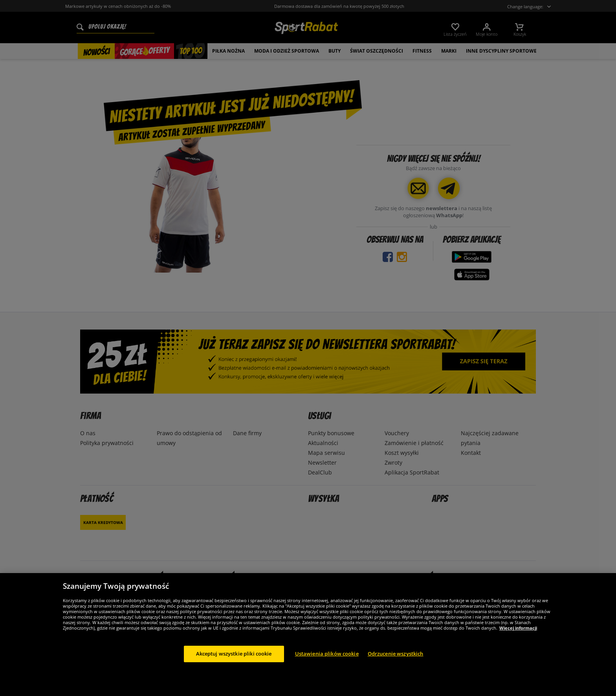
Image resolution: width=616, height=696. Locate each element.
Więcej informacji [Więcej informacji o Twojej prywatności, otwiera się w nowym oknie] (518, 628)
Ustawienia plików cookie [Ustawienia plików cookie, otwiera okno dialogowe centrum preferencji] (327, 654)
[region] (308, 635)
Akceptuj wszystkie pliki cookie (234, 654)
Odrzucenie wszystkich (396, 654)
